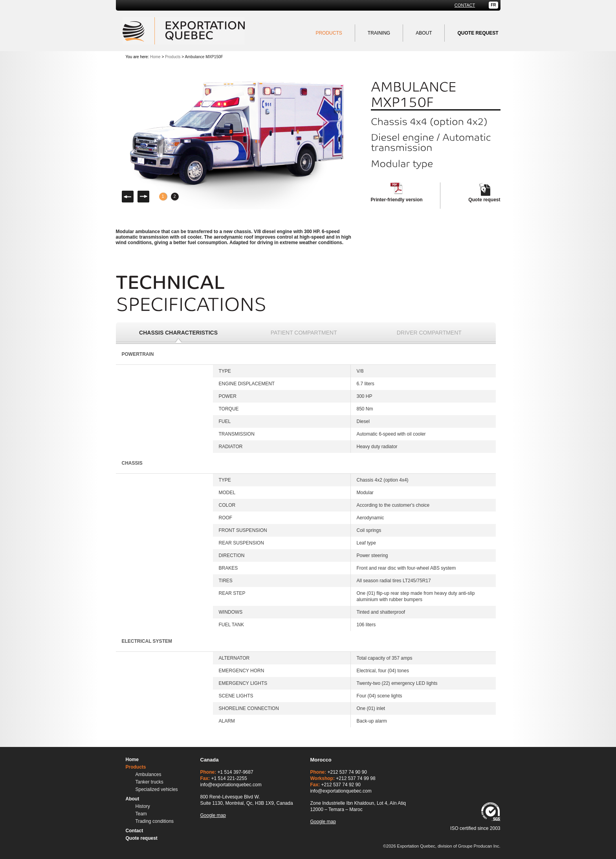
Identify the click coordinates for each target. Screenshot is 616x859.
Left (128, 197)
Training (379, 33)
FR (493, 5)
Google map (213, 815)
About (424, 33)
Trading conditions (155, 821)
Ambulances (148, 774)
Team (141, 814)
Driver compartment (429, 333)
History (143, 806)
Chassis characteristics (178, 333)
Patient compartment (304, 333)
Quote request (484, 200)
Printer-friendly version (397, 200)
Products (329, 33)
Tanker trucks (149, 782)
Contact (465, 5)
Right (143, 197)
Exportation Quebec (184, 31)
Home (155, 57)
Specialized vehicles (157, 789)
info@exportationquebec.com (231, 785)
